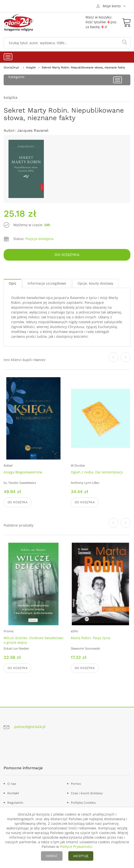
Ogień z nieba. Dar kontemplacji (97, 472)
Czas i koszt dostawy (87, 793)
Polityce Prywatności (76, 847)
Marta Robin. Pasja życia (91, 638)
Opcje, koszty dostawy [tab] (95, 283)
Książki (31, 67)
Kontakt (13, 793)
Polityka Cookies (83, 803)
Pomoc (76, 784)
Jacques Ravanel (33, 130)
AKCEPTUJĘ (81, 856)
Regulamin (15, 803)
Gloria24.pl (11, 67)
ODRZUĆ (52, 856)
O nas (12, 784)
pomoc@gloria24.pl (30, 727)
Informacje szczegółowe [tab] (47, 283)
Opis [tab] (12, 283)
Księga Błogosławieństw (23, 472)
